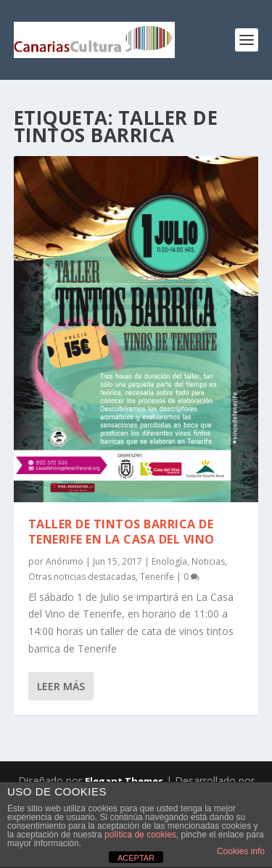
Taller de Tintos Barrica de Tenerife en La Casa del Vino (121, 532)
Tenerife (157, 577)
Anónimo (65, 561)
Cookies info (241, 851)
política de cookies (140, 835)
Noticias (208, 561)
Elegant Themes (124, 781)
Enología (169, 561)
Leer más (61, 686)
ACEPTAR (136, 858)
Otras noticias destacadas (82, 577)
